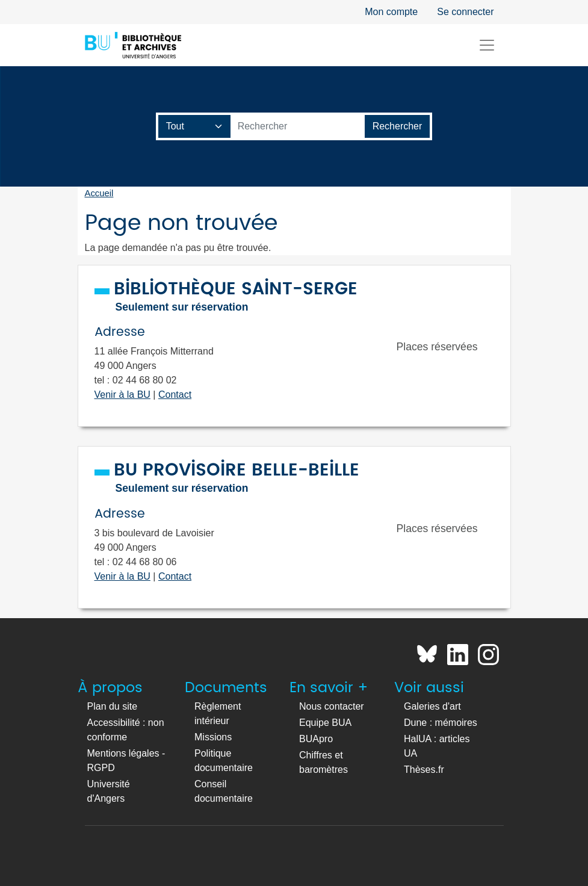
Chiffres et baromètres (323, 762)
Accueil (99, 193)
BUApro (316, 739)
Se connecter (465, 12)
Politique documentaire (224, 761)
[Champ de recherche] (195, 126)
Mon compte (391, 12)
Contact (175, 395)
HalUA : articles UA (437, 746)
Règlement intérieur (218, 714)
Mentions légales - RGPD (126, 761)
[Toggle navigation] (487, 45)
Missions (213, 737)
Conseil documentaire (224, 791)
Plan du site (113, 706)
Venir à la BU (122, 395)
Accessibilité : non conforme (126, 730)
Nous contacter (332, 706)
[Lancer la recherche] (398, 126)
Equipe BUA (325, 723)
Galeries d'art (432, 706)
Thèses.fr (424, 770)
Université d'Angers (109, 791)
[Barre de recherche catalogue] (298, 126)
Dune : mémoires (441, 723)
